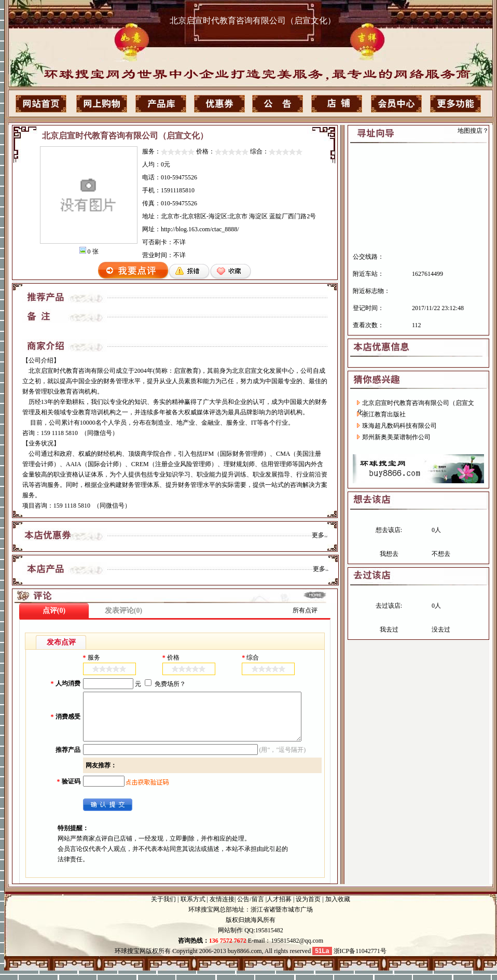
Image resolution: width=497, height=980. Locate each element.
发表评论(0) (123, 611)
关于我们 (163, 908)
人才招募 (279, 908)
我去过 (389, 629)
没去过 (441, 629)
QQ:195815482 (263, 940)
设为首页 (308, 908)
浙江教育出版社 (384, 414)
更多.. (320, 535)
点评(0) (54, 611)
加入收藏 (338, 908)
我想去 (389, 554)
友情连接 (222, 908)
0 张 (93, 251)
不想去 (441, 554)
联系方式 (193, 908)
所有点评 (305, 610)
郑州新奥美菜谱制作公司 (396, 437)
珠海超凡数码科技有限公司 (399, 426)
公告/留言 (250, 908)
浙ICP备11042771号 (359, 960)
